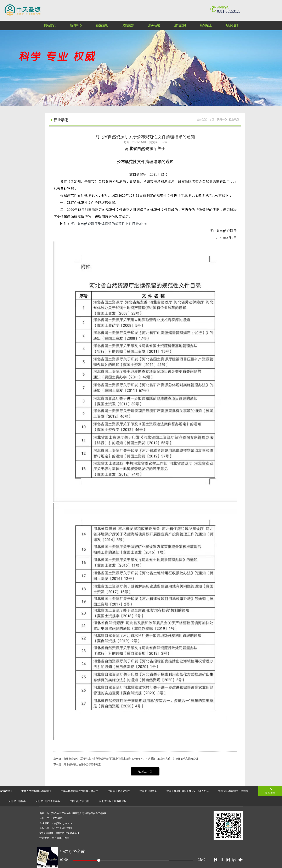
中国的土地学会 (148, 791)
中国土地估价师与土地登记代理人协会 (188, 791)
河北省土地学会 (17, 801)
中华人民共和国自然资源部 (36, 791)
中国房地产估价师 (80, 801)
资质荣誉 (128, 25)
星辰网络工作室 (61, 838)
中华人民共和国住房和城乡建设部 (79, 791)
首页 (212, 119)
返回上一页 (145, 771)
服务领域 (154, 25)
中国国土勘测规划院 (119, 791)
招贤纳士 (206, 25)
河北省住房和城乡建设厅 (113, 801)
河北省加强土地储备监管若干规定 (82, 764)
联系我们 (232, 25)
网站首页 (50, 25)
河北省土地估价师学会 (48, 801)
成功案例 (180, 25)
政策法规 (102, 25)
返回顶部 (270, 793)
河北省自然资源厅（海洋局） (235, 791)
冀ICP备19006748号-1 (67, 833)
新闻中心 (76, 25)
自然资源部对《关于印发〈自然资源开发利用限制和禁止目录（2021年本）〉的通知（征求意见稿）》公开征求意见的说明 (131, 759)
